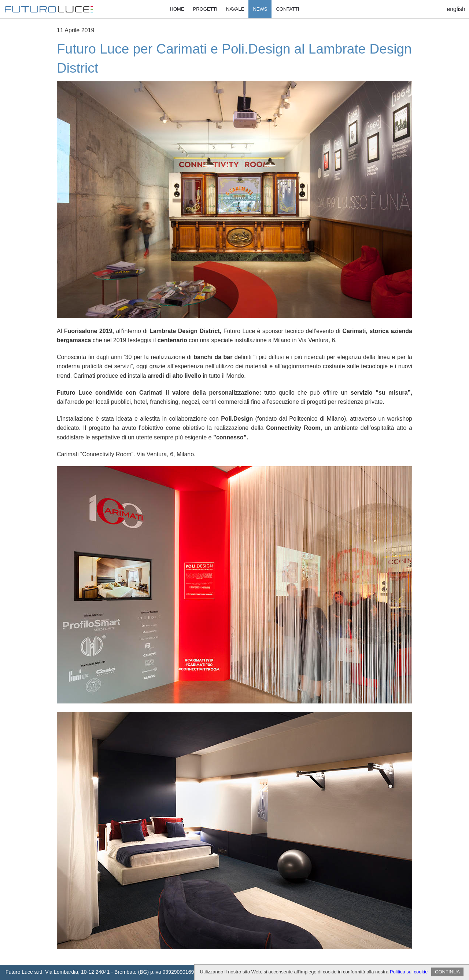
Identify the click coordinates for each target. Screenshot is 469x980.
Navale (235, 9)
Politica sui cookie (409, 972)
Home (177, 9)
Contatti (287, 9)
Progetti (205, 9)
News (260, 9)
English (456, 9)
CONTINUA (447, 972)
